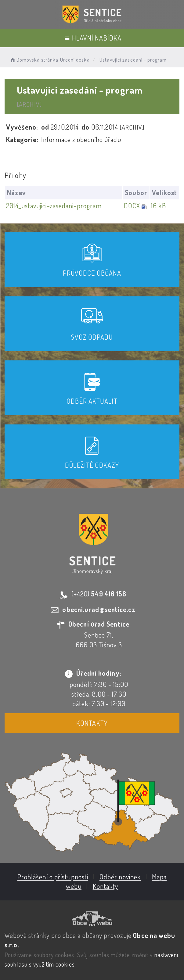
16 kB (159, 206)
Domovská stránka (34, 60)
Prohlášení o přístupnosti (53, 877)
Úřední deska (75, 60)
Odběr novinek (120, 877)
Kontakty (92, 723)
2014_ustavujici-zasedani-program (54, 206)
